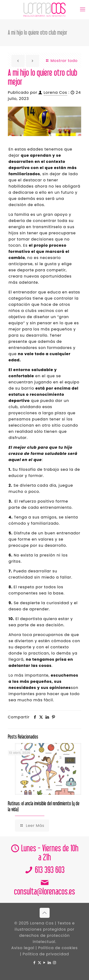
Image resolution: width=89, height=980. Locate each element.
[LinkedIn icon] (49, 963)
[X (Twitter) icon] (40, 963)
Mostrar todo (61, 61)
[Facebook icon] (35, 963)
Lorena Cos (55, 92)
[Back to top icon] (45, 913)
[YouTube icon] (44, 963)
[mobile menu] (83, 9)
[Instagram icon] (54, 963)
